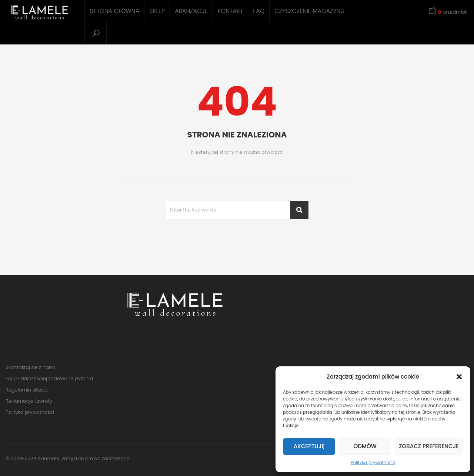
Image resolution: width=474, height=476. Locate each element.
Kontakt (231, 11)
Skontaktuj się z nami (30, 367)
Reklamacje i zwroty (29, 401)
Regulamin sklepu (26, 390)
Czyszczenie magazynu (309, 11)
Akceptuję (309, 446)
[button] (459, 377)
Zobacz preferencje (429, 446)
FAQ (259, 11)
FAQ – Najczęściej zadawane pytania (49, 378)
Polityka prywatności (373, 462)
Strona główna (114, 11)
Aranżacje (191, 11)
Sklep (157, 11)
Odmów (365, 446)
